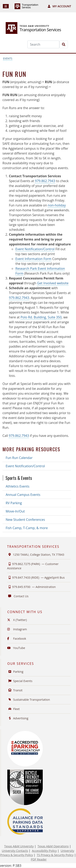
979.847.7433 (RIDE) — (36, 577)
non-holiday (57, 205)
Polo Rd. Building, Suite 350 (41, 317)
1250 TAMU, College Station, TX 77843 (36, 555)
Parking (15, 672)
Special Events (20, 681)
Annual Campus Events (23, 495)
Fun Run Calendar (19, 458)
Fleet (13, 709)
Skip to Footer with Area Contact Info (0, 6)
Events (8, 58)
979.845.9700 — (31, 587)
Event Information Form (33, 259)
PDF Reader (39, 859)
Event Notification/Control (35, 249)
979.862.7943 (45, 181)
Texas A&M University (19, 846)
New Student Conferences (25, 520)
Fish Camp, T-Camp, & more (27, 528)
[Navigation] (6, 6)
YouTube (16, 648)
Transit (15, 690)
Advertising (18, 718)
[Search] (43, 44)
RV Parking (14, 503)
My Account (59, 6)
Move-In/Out (15, 511)
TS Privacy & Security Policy (55, 855)
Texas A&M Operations (53, 846)
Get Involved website (53, 283)
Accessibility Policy (44, 851)
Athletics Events (18, 486)
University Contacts (15, 851)
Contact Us (18, 596)
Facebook (17, 639)
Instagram (17, 629)
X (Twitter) (17, 620)
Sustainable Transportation (29, 700)
